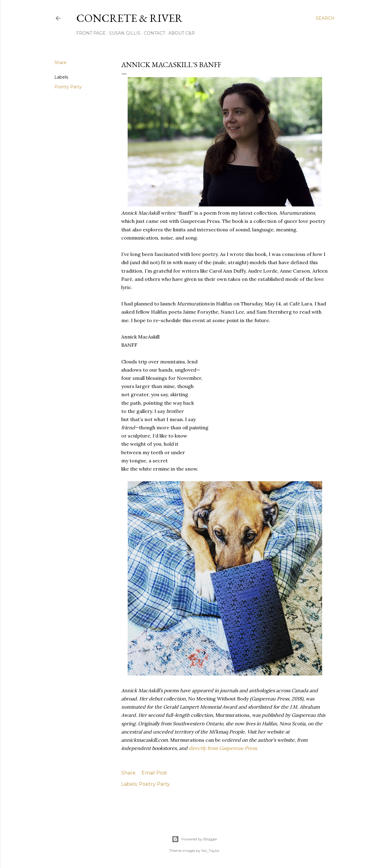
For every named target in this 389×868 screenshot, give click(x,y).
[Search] (325, 18)
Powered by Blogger (194, 839)
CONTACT (154, 33)
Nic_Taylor (211, 851)
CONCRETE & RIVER (129, 18)
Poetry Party (68, 87)
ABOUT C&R (182, 33)
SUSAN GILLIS (125, 33)
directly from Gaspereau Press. (223, 748)
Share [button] (60, 63)
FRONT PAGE (91, 33)
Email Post (154, 773)
